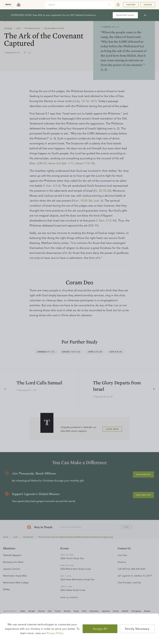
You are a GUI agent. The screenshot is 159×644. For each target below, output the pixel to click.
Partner (131, 5)
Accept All (100, 629)
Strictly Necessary (137, 629)
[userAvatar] (118, 5)
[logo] (19, 5)
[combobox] (75, 5)
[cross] (145, 15)
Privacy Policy (55, 633)
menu (8, 5)
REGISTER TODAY (125, 15)
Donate (148, 5)
